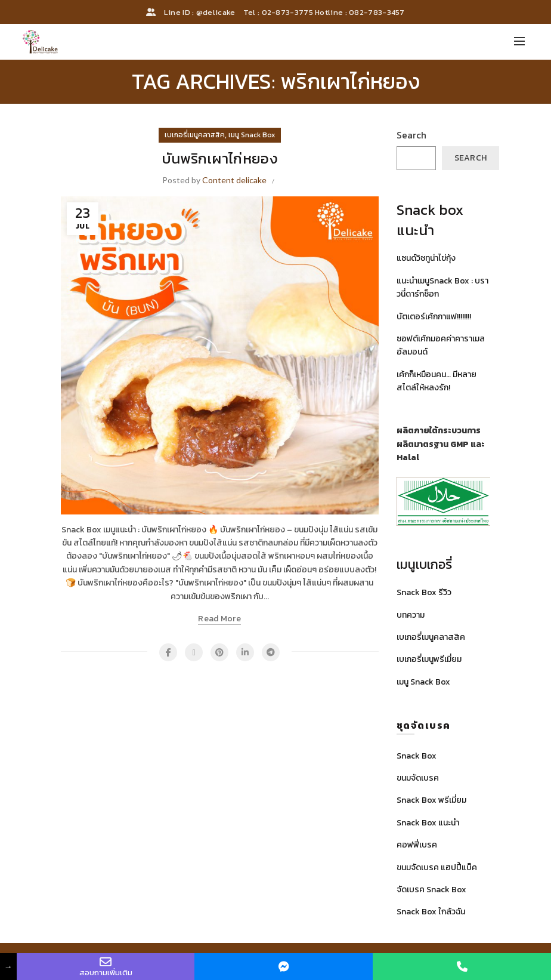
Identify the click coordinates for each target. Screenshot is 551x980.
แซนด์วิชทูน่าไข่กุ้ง (426, 258)
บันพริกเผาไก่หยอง (220, 158)
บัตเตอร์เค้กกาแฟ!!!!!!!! (434, 317)
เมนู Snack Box (252, 135)
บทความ (411, 615)
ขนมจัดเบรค (418, 778)
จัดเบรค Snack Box (431, 890)
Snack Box (417, 756)
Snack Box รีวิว (424, 592)
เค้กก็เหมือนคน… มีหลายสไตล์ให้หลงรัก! (437, 381)
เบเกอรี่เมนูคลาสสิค (195, 135)
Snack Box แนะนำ (428, 823)
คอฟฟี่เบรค (417, 845)
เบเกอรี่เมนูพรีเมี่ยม (429, 659)
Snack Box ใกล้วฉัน (431, 912)
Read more (219, 619)
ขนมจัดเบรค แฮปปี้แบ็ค (437, 867)
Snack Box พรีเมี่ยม (431, 800)
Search (411, 135)
